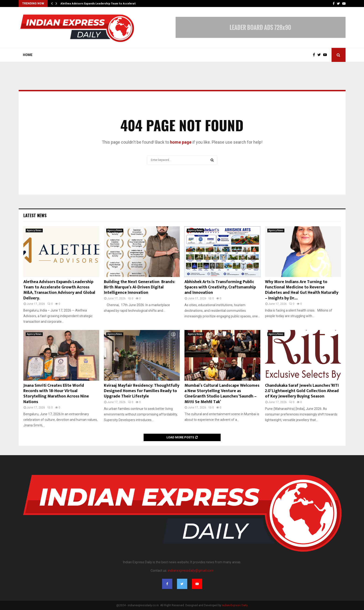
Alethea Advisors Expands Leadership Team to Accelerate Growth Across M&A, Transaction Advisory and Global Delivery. (59, 290)
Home (28, 55)
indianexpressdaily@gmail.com (191, 571)
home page (181, 142)
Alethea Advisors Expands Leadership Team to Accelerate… (100, 4)
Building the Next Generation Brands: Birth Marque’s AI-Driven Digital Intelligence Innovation (140, 287)
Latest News (35, 215)
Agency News (34, 230)
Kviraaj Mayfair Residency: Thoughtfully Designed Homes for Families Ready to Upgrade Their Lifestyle (142, 391)
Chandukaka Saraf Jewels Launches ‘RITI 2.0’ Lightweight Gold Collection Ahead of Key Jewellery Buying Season (302, 391)
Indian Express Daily (235, 605)
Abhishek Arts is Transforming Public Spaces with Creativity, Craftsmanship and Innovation (220, 287)
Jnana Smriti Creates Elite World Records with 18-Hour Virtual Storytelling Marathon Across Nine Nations (56, 394)
